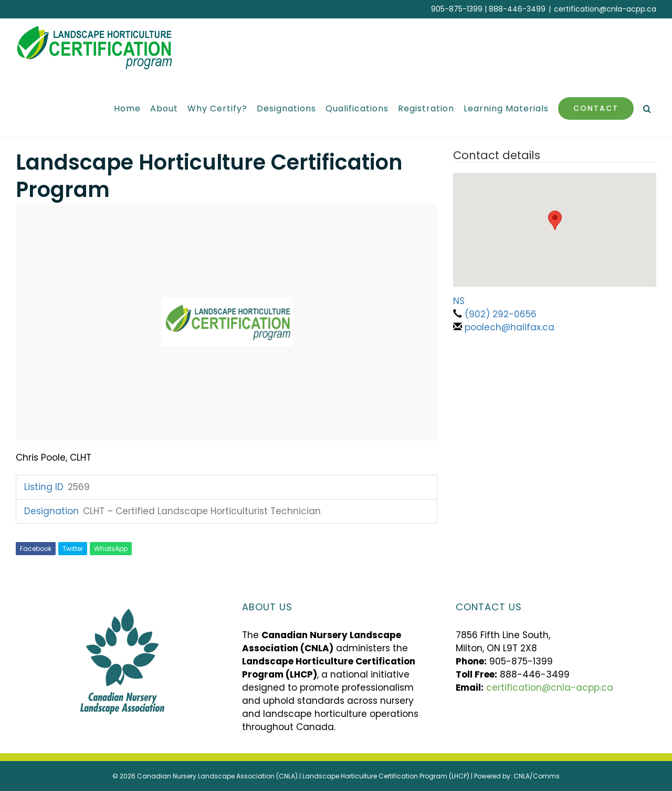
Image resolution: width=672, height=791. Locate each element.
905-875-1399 (457, 9)
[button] (647, 108)
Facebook (36, 549)
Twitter (73, 549)
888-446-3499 (517, 9)
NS (459, 301)
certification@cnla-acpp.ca (605, 9)
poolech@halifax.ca (510, 327)
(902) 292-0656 (501, 314)
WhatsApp (111, 549)
